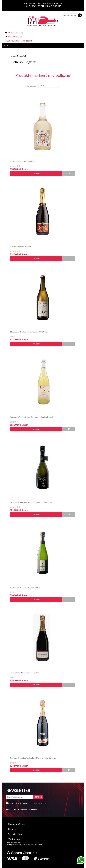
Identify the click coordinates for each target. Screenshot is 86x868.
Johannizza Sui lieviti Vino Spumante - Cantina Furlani (31, 417)
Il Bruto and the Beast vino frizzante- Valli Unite (29, 332)
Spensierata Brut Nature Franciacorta (25, 587)
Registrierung (12, 41)
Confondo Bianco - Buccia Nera (22, 161)
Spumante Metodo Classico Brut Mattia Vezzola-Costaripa (33, 758)
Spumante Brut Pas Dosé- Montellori (25, 673)
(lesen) (43, 803)
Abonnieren (13, 810)
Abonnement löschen (28, 810)
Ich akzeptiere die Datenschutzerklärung (24, 803)
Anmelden (27, 41)
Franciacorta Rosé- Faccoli (20, 247)
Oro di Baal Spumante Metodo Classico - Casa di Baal (31, 502)
